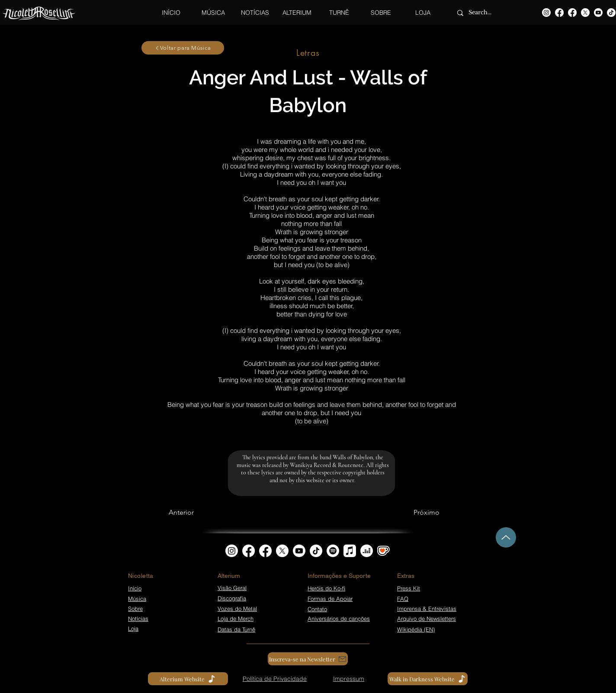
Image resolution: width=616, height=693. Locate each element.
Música (137, 599)
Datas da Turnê (236, 629)
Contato (317, 609)
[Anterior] (181, 512)
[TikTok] (611, 13)
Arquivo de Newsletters (427, 619)
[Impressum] (349, 679)
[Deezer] (367, 551)
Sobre (135, 609)
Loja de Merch (236, 619)
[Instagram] (546, 13)
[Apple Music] (350, 551)
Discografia (232, 598)
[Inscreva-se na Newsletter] (308, 659)
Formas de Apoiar (330, 599)
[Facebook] (559, 13)
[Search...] (485, 13)
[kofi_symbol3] (383, 551)
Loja (133, 629)
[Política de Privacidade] (275, 679)
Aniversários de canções (339, 619)
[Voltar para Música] (183, 48)
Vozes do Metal (237, 609)
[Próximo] (427, 512)
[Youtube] (598, 13)
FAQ (403, 599)
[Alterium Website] (188, 679)
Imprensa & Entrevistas (427, 609)
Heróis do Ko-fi (326, 588)
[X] (585, 13)
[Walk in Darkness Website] (428, 679)
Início (135, 588)
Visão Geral (232, 588)
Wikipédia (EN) (416, 629)
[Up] (506, 537)
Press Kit (409, 588)
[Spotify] (333, 551)
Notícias (138, 619)
